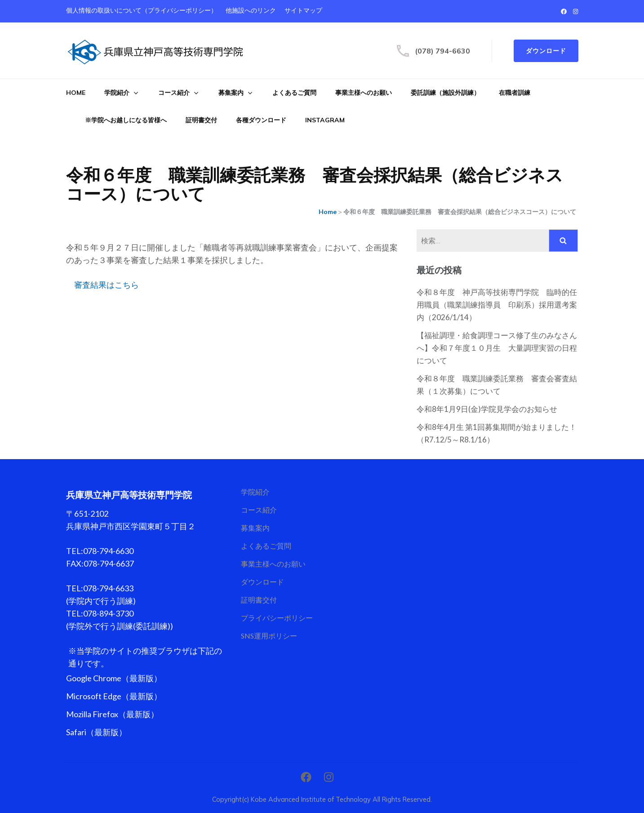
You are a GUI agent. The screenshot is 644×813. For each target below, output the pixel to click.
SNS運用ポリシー (269, 636)
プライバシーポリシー (277, 618)
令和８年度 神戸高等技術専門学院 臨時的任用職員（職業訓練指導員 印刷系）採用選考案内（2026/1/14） (497, 305)
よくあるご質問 (294, 93)
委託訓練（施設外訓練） (445, 93)
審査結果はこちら (107, 285)
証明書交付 (201, 120)
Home (76, 93)
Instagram (325, 120)
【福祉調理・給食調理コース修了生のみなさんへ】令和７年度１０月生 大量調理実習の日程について (497, 348)
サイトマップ (303, 11)
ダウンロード (546, 51)
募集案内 (231, 93)
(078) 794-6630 (442, 51)
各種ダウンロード (261, 120)
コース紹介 (174, 93)
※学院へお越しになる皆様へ (126, 120)
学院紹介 (117, 93)
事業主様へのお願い (364, 93)
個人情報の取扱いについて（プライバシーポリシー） (142, 11)
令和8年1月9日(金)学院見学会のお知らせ (487, 409)
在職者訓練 (515, 93)
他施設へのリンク (251, 11)
